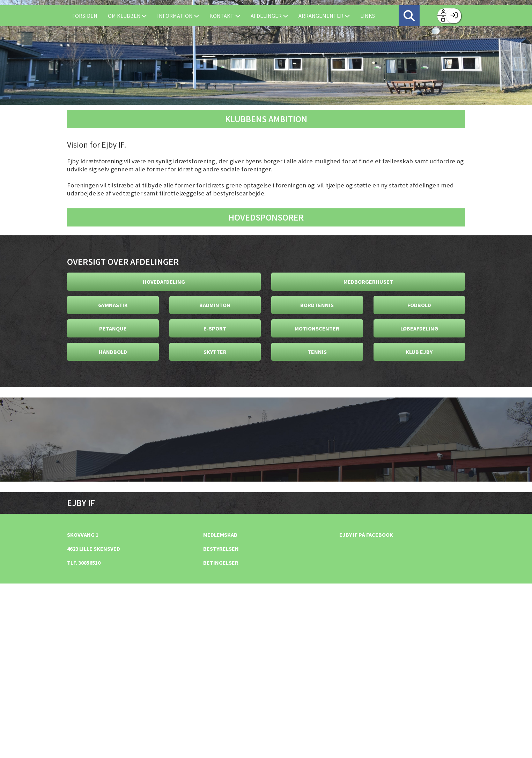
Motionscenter (317, 328)
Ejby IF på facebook (366, 535)
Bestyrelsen (221, 549)
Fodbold (419, 305)
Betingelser (221, 563)
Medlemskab (220, 535)
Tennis (317, 352)
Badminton (215, 305)
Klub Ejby (419, 352)
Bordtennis (317, 305)
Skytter (215, 352)
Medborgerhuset (368, 282)
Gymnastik (113, 305)
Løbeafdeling (419, 328)
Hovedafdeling (164, 282)
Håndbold (113, 352)
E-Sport (215, 328)
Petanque (113, 328)
